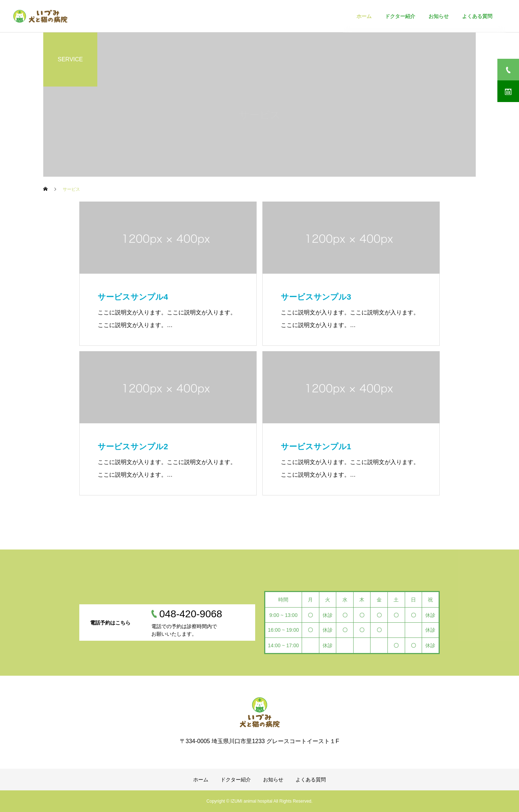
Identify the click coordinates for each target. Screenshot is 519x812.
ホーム (201, 780)
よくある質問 (311, 780)
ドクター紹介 (236, 780)
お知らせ (273, 780)
